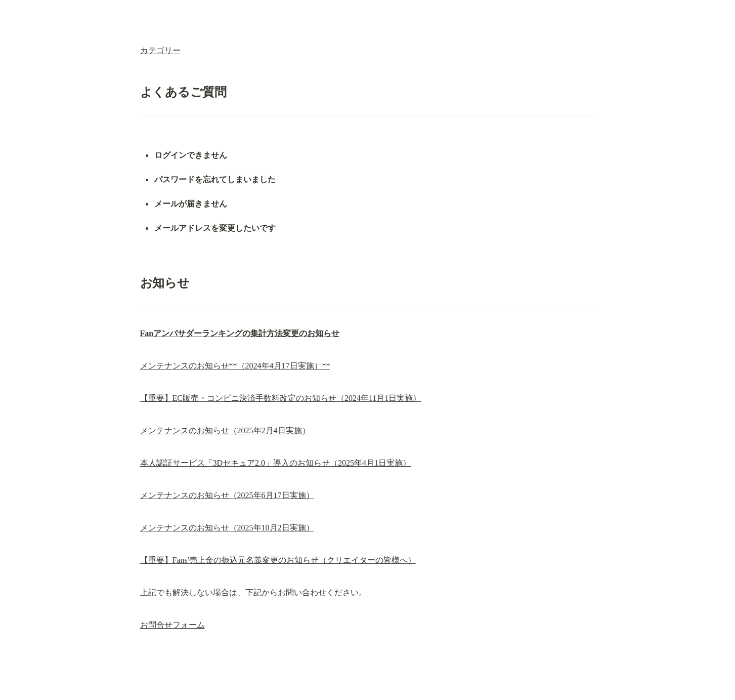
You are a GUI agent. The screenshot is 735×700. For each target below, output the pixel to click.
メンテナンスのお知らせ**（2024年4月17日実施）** (235, 366)
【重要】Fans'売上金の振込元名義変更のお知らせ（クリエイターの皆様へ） (278, 560)
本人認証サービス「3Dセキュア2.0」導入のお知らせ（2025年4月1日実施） (276, 463)
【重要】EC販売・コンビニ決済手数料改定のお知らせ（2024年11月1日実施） (281, 398)
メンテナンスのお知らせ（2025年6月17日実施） (227, 495)
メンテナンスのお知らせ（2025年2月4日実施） (225, 430)
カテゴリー (160, 50)
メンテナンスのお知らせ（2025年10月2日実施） (227, 528)
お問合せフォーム (172, 625)
